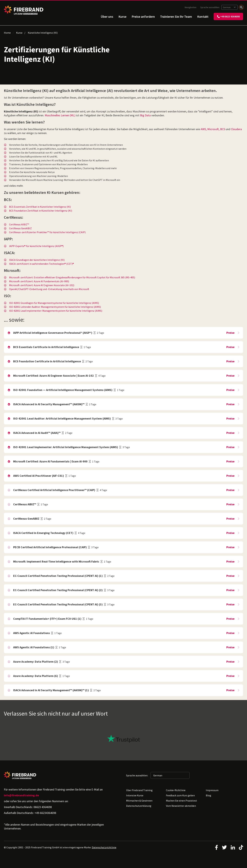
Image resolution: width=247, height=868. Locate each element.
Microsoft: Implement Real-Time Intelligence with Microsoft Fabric (56, 561)
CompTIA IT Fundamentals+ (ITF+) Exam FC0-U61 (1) (47, 619)
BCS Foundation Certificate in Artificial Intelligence (47, 361)
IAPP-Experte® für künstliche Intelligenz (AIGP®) (36, 246)
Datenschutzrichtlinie (104, 847)
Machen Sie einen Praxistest (182, 801)
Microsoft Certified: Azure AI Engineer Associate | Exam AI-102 (53, 376)
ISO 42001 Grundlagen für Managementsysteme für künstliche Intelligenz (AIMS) (54, 303)
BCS (223, 129)
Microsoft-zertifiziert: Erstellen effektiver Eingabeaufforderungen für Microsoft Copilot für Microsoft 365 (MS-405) (72, 277)
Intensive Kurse (135, 795)
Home (7, 33)
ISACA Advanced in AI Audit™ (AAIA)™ (37, 433)
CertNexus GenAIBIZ (20, 228)
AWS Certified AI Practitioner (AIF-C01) (39, 476)
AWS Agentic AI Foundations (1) (34, 647)
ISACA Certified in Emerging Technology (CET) (43, 533)
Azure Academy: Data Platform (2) (36, 662)
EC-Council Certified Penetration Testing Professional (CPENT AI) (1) (58, 576)
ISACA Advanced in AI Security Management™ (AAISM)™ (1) (51, 690)
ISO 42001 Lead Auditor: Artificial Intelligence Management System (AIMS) (62, 418)
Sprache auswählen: (210, 7)
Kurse (122, 16)
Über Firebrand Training (139, 790)
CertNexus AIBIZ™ (19, 224)
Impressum (212, 790)
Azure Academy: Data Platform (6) (36, 676)
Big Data (145, 115)
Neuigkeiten (191, 7)
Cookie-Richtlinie (176, 790)
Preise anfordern (143, 16)
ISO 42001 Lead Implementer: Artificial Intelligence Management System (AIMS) (66, 447)
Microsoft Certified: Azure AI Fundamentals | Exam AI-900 (50, 461)
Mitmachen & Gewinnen (139, 801)
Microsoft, (213, 129)
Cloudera (236, 129)
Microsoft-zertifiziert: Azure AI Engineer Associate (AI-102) (42, 285)
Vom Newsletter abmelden (181, 806)
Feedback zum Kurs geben (180, 795)
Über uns (107, 16)
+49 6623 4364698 (228, 16)
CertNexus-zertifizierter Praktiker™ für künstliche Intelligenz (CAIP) (47, 232)
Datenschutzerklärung (139, 806)
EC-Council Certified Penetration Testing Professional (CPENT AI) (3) (58, 604)
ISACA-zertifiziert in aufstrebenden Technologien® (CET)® (41, 264)
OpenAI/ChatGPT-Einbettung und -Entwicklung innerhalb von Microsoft (49, 289)
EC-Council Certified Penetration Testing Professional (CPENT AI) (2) (58, 590)
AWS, (204, 129)
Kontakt (203, 16)
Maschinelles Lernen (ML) (60, 115)
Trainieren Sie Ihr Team (176, 16)
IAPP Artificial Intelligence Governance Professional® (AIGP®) (53, 333)
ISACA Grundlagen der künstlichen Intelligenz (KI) (37, 260)
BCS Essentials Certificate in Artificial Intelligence (46, 347)
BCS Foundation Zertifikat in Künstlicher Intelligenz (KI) (41, 211)
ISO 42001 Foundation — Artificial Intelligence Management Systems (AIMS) (63, 390)
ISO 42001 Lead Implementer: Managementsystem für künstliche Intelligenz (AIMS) (56, 311)
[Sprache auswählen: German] (230, 7)
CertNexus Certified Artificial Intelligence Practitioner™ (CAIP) (54, 490)
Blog (209, 795)
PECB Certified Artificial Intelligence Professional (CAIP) (50, 547)
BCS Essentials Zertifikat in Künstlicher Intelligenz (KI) (40, 207)
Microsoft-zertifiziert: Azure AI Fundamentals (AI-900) (39, 281)
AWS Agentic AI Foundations (31, 633)
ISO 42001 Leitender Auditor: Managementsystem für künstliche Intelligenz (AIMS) (55, 307)
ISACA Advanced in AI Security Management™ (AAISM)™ (49, 404)
